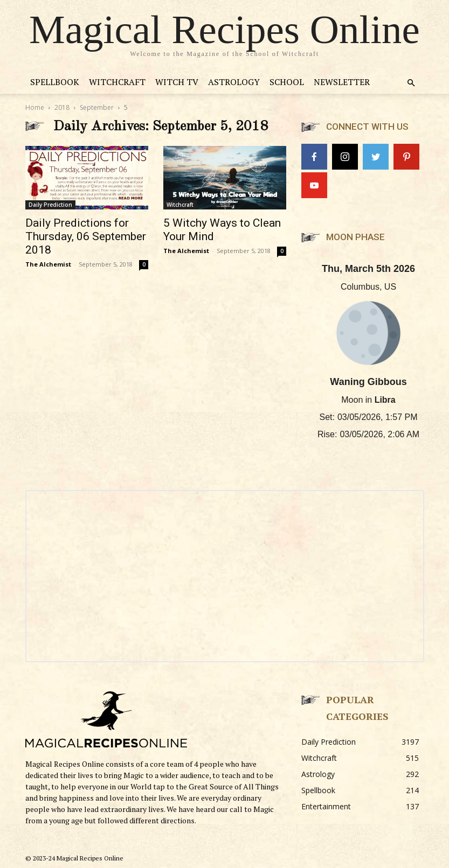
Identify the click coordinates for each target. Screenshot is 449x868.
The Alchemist (48, 264)
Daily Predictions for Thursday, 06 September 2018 (86, 236)
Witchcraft (117, 82)
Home (35, 107)
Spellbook (55, 82)
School (287, 82)
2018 (62, 107)
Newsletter (342, 82)
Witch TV (177, 82)
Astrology (234, 82)
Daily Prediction (50, 205)
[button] (411, 83)
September (97, 107)
